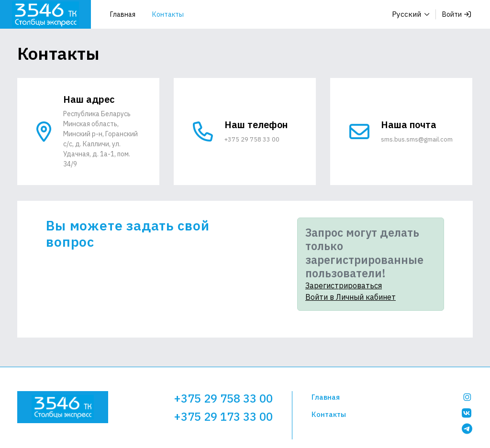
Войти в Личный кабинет (351, 297)
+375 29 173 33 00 (223, 416)
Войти (457, 14)
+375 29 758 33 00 (252, 139)
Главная (123, 14)
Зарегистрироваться (344, 285)
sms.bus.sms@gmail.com (418, 139)
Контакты (168, 14)
